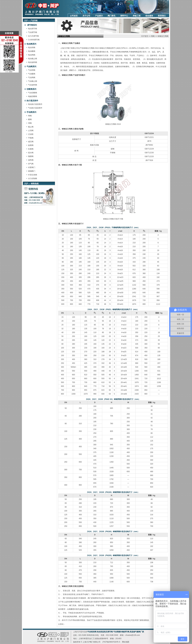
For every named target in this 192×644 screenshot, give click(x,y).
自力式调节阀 (33, 36)
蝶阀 (30, 119)
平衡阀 (31, 138)
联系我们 (162, 16)
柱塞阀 (31, 149)
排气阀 (31, 164)
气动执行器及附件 (35, 108)
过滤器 (31, 134)
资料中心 (124, 16)
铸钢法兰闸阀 (163, 36)
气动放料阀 (33, 85)
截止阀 (31, 127)
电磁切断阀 (33, 96)
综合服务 (149, 16)
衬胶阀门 (32, 167)
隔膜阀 (31, 156)
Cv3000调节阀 (34, 40)
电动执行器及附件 (35, 104)
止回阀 (31, 131)
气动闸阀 (32, 78)
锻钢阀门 (32, 171)
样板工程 (137, 16)
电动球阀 (32, 48)
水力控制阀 (33, 178)
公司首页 (74, 16)
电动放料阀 (33, 62)
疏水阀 (31, 153)
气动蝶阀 (32, 74)
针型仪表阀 (33, 175)
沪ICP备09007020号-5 (111, 642)
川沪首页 (145, 36)
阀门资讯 (112, 16)
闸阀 (30, 116)
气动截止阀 (33, 81)
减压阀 (31, 142)
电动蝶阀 (32, 51)
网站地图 (126, 642)
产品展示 (99, 16)
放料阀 (31, 160)
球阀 (30, 123)
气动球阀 (32, 70)
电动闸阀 (32, 55)
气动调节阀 (33, 32)
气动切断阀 (33, 93)
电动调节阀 (33, 29)
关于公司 (86, 16)
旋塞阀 (31, 145)
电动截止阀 (33, 59)
